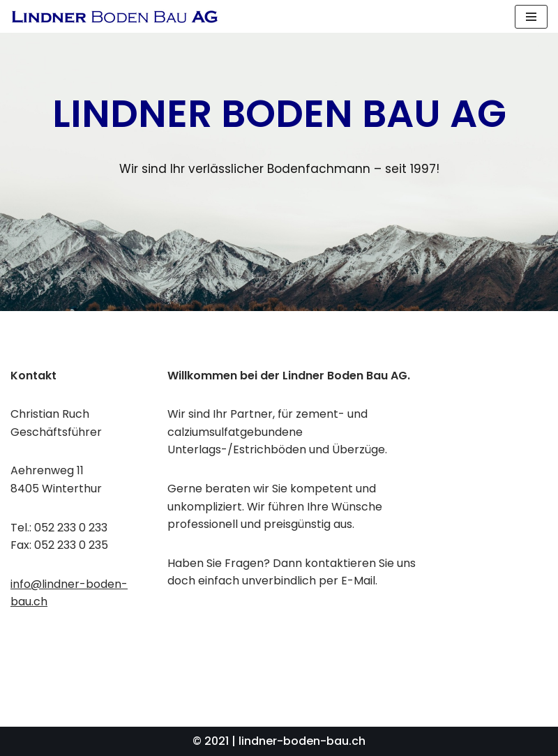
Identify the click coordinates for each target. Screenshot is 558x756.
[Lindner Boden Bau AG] (115, 16)
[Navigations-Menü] (531, 17)
